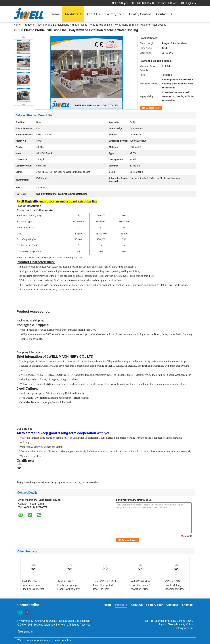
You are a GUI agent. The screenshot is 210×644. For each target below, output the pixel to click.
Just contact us (63, 640)
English (191, 3)
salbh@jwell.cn (184, 628)
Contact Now (153, 108)
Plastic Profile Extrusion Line (53, 25)
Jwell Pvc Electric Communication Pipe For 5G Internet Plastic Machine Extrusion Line (33, 589)
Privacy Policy (25, 621)
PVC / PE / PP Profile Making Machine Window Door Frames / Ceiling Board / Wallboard (174, 591)
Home (55, 14)
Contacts (172, 605)
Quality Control (140, 14)
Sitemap (187, 605)
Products (72, 14)
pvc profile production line (68, 482)
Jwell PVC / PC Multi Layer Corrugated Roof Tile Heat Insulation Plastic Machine (105, 589)
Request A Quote (167, 3)
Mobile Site (25, 632)
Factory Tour (114, 14)
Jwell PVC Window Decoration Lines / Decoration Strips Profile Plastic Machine (140, 589)
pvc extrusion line (90, 482)
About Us (93, 14)
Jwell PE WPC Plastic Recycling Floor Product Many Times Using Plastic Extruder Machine (69, 589)
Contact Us (164, 14)
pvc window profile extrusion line (38, 482)
